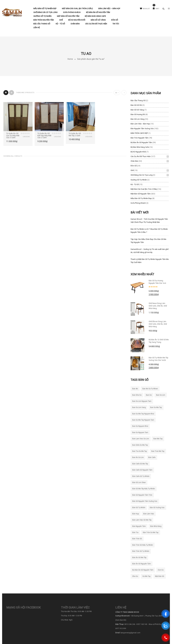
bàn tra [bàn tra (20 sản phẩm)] (135, 532)
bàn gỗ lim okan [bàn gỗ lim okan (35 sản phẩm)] (139, 482)
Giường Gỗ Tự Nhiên (139, 180)
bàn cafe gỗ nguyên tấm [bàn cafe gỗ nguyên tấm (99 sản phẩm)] (142, 470)
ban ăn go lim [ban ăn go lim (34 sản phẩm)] (138, 457)
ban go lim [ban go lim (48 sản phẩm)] (161, 395)
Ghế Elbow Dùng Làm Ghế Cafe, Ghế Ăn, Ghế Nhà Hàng (158, 324)
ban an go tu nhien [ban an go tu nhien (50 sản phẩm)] (150, 389)
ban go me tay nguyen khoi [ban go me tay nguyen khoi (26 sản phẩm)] (143, 414)
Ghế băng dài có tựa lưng (142, 175)
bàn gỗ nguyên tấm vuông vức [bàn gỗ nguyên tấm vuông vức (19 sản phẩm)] (145, 501)
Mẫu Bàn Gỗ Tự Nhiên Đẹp (141, 198)
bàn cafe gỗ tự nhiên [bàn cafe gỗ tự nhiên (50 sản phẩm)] (141, 476)
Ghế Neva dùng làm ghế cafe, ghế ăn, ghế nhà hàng (158, 306)
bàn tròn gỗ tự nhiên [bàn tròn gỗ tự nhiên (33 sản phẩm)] (141, 551)
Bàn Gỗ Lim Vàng (138, 119)
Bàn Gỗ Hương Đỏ (138, 114)
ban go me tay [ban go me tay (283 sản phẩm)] (156, 407)
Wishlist (145, 9)
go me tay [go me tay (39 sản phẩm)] (146, 576)
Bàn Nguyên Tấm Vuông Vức (142, 129)
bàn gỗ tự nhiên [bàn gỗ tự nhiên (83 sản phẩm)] (139, 508)
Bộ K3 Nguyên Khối (138, 152)
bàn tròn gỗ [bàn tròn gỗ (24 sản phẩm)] (137, 539)
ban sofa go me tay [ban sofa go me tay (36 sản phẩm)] (140, 445)
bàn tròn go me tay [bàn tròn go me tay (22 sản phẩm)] (151, 532)
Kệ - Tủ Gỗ (135, 184)
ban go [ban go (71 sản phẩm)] (149, 395)
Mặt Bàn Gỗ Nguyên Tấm (141, 194)
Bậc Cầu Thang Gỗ (138, 100)
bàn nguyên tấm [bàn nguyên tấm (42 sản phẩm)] (139, 526)
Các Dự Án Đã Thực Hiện (141, 156)
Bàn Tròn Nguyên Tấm (139, 138)
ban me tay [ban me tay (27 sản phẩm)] (158, 439)
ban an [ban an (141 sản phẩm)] (135, 389)
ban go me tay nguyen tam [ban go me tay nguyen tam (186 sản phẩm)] (143, 420)
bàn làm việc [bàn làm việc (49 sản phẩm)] (149, 514)
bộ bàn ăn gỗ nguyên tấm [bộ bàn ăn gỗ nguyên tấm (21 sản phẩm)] (143, 570)
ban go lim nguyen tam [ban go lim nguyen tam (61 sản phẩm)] (142, 401)
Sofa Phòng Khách (138, 203)
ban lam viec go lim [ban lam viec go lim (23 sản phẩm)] (141, 439)
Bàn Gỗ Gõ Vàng (137, 110)
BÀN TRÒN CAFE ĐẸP (139, 133)
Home (70, 59)
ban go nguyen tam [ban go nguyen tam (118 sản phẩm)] (140, 432)
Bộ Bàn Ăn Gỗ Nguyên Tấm (141, 142)
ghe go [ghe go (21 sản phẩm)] (135, 576)
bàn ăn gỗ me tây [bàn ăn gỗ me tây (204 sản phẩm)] (139, 558)
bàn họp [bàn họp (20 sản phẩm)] (136, 514)
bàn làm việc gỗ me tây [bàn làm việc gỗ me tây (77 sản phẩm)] (142, 520)
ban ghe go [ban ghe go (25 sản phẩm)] (137, 395)
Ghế (132, 170)
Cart (156, 9)
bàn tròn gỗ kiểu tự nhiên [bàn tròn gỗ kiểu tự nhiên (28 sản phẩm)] (143, 545)
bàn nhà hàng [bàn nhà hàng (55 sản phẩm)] (156, 526)
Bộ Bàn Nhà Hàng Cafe (140, 147)
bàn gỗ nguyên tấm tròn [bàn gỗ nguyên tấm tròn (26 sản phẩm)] (142, 495)
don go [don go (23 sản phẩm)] (161, 570)
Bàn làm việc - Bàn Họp (140, 124)
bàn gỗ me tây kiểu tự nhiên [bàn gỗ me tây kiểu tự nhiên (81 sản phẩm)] (144, 489)
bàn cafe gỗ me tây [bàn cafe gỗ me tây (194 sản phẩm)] (140, 464)
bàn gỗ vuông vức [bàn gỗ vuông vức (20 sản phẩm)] (157, 508)
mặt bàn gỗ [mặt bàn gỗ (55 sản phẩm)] (160, 576)
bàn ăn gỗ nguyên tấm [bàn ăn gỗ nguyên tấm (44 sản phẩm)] (142, 564)
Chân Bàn (134, 161)
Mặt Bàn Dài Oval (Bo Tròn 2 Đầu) (144, 189)
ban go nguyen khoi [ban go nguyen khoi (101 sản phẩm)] (140, 426)
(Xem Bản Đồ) (121, 620)
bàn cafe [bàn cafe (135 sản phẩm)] (152, 457)
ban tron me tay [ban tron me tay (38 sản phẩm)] (158, 451)
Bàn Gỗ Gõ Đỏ (136, 105)
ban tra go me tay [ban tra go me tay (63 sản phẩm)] (140, 451)
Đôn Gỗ (134, 166)
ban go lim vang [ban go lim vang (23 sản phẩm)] (139, 407)
